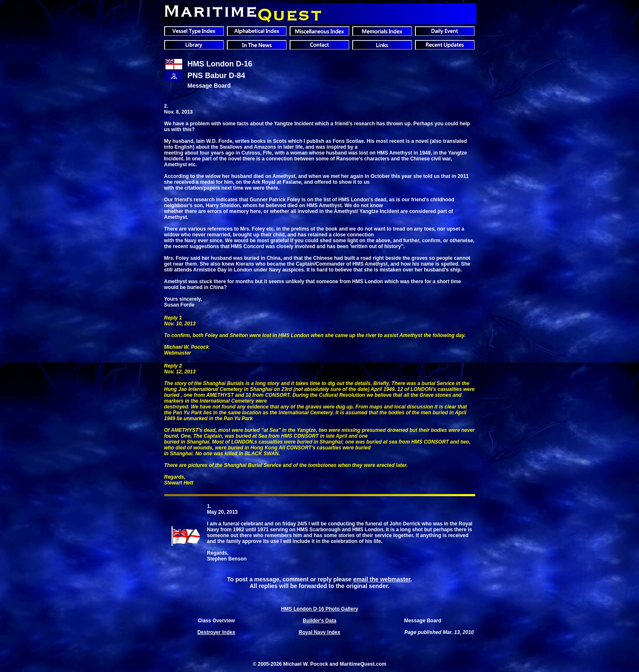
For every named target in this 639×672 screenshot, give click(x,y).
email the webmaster (382, 579)
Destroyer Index (216, 632)
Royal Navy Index (319, 632)
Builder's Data (319, 621)
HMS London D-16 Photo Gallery (319, 609)
